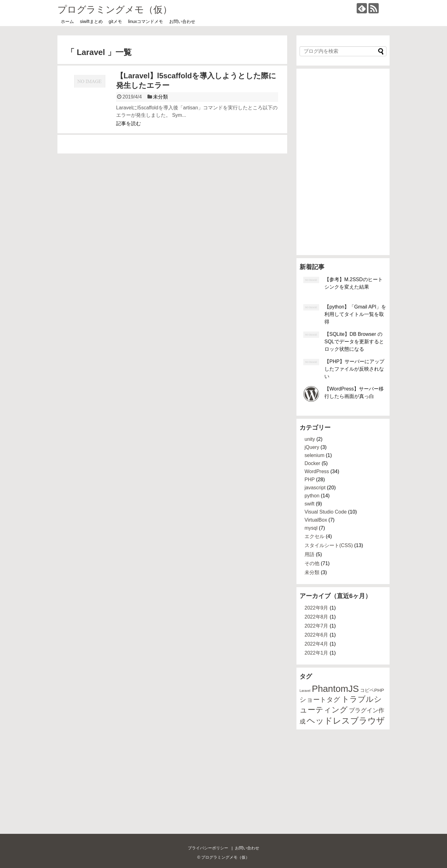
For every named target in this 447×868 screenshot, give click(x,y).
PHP (310, 480)
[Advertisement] (343, 162)
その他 (312, 563)
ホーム (67, 21)
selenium (314, 455)
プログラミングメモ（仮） (115, 9)
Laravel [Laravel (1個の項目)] (305, 691)
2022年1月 (316, 653)
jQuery (312, 447)
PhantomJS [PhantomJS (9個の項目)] (335, 689)
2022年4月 (316, 644)
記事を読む (129, 123)
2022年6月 (316, 635)
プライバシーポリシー (208, 848)
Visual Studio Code (326, 512)
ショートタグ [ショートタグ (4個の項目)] (320, 700)
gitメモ (115, 21)
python (312, 496)
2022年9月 (316, 608)
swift (309, 504)
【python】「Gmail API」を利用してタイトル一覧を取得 (355, 314)
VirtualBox (316, 520)
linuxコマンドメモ (146, 21)
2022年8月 (316, 617)
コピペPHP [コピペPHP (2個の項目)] (372, 690)
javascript (315, 488)
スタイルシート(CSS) (329, 545)
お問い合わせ (182, 21)
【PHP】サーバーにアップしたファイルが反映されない (354, 369)
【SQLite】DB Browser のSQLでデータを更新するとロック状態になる (354, 342)
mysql (311, 528)
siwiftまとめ (91, 21)
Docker (312, 463)
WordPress (317, 471)
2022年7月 (316, 626)
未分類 (160, 97)
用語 (309, 554)
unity (310, 439)
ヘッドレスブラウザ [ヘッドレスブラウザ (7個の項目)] (346, 721)
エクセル (314, 536)
